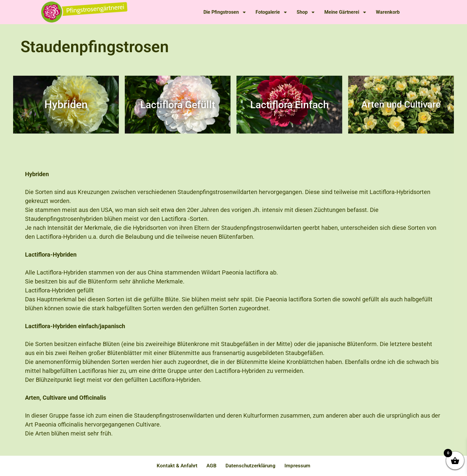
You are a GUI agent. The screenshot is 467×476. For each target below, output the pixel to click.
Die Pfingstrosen (225, 12)
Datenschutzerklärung (250, 466)
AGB (211, 466)
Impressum (297, 466)
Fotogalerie (272, 12)
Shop (306, 12)
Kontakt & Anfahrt (177, 466)
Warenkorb (388, 12)
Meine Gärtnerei (346, 12)
